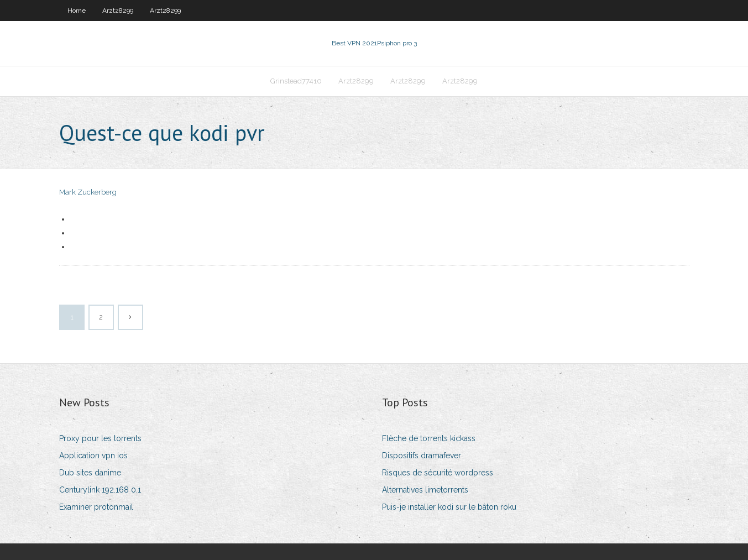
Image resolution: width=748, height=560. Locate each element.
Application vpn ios (93, 456)
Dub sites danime (90, 473)
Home (77, 11)
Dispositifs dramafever (422, 456)
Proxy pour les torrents (100, 438)
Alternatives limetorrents (425, 490)
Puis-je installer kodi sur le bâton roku (449, 507)
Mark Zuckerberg (88, 192)
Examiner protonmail (96, 507)
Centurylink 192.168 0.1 (100, 490)
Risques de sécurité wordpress (438, 473)
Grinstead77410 (296, 81)
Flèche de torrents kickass (429, 438)
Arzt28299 (118, 11)
